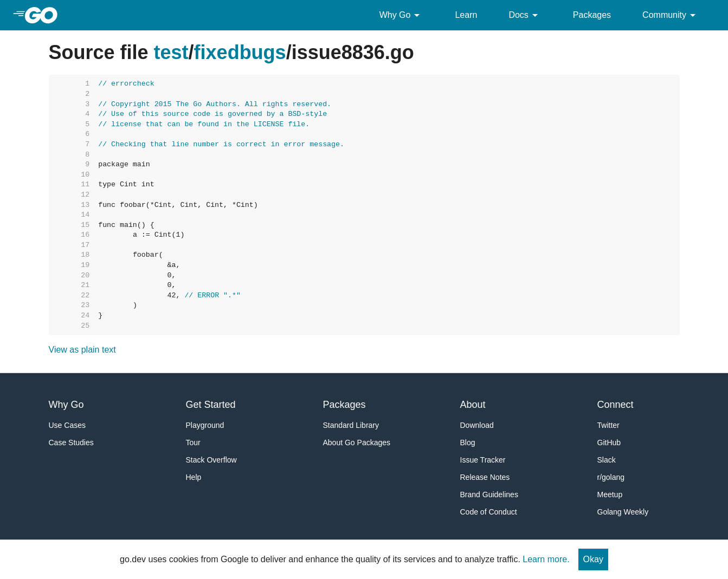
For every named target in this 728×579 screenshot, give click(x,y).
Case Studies (71, 443)
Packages (592, 15)
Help (194, 477)
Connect (616, 405)
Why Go (402, 15)
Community (671, 15)
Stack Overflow (211, 460)
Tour (193, 443)
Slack (607, 460)
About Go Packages (357, 443)
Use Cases (67, 425)
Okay (593, 559)
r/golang (611, 477)
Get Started (211, 405)
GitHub (609, 443)
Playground (205, 425)
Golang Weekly (623, 512)
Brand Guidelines (489, 495)
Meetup (610, 495)
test (171, 52)
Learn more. (546, 559)
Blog (468, 443)
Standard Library (351, 425)
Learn (466, 15)
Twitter (608, 425)
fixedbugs (240, 52)
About (473, 405)
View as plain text (82, 350)
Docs (525, 15)
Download (477, 425)
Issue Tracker (483, 460)
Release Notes (485, 477)
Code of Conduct (489, 512)
